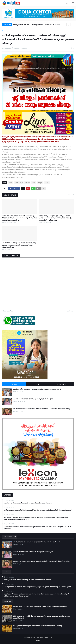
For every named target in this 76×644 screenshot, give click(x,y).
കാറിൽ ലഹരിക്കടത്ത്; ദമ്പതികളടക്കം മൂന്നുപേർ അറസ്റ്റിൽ (33, 399)
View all (71, 195)
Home (5, 31)
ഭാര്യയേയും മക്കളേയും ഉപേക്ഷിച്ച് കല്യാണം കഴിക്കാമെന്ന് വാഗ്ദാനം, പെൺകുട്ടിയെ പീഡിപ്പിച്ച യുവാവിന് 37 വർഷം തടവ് (56, 218)
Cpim (16, 183)
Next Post (69, 311)
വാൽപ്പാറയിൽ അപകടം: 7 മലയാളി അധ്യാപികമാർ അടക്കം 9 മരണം (37, 25)
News (34, 183)
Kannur (27, 183)
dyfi (21, 183)
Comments (62, 384)
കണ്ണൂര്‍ (40, 183)
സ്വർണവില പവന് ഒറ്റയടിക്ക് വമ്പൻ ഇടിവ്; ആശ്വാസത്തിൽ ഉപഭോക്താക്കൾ (40, 606)
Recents (38, 384)
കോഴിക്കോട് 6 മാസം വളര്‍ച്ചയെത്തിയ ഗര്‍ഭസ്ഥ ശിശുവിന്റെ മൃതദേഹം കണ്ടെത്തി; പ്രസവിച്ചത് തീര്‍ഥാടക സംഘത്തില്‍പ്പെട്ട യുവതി (36, 518)
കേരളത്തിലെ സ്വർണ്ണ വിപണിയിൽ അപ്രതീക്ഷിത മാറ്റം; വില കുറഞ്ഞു (37, 626)
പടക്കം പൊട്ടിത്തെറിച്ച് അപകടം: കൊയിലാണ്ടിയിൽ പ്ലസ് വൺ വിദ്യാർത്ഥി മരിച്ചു (42, 409)
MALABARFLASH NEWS (45, 637)
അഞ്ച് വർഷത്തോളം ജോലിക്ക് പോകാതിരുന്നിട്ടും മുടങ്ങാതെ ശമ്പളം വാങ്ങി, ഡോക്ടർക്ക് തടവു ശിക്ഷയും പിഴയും (19, 245)
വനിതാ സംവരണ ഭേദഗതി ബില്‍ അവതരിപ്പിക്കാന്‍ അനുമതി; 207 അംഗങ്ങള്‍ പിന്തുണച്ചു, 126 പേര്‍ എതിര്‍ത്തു (37, 528)
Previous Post (8, 311)
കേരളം (47, 183)
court (10, 31)
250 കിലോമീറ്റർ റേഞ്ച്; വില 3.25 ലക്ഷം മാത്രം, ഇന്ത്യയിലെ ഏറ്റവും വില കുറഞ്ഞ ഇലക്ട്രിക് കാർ (42, 617)
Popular (14, 384)
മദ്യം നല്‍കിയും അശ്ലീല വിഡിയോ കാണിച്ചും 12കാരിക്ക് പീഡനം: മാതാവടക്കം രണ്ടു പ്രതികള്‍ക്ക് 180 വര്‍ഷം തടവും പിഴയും (20, 218)
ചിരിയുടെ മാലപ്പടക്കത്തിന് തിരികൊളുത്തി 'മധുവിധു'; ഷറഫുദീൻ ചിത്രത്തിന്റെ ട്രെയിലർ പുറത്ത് (37, 510)
